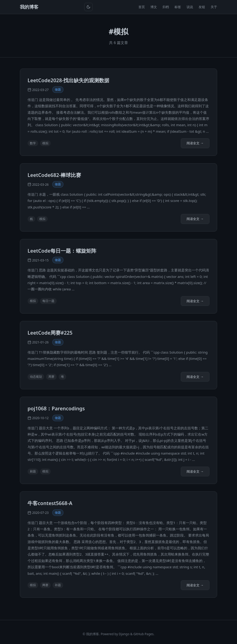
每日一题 (48, 301)
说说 (190, 7)
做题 (58, 89)
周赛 (51, 377)
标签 (178, 7)
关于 (214, 7)
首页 (142, 7)
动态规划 (36, 377)
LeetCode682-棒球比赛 (54, 175)
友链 (202, 7)
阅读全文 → (195, 143)
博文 (154, 7)
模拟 (45, 143)
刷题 (33, 471)
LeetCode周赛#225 (50, 333)
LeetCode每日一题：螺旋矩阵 (62, 251)
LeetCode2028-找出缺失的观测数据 (68, 80)
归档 (166, 7)
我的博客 (29, 7)
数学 (33, 143)
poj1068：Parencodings (56, 408)
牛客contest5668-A (50, 503)
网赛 (45, 585)
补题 (58, 585)
